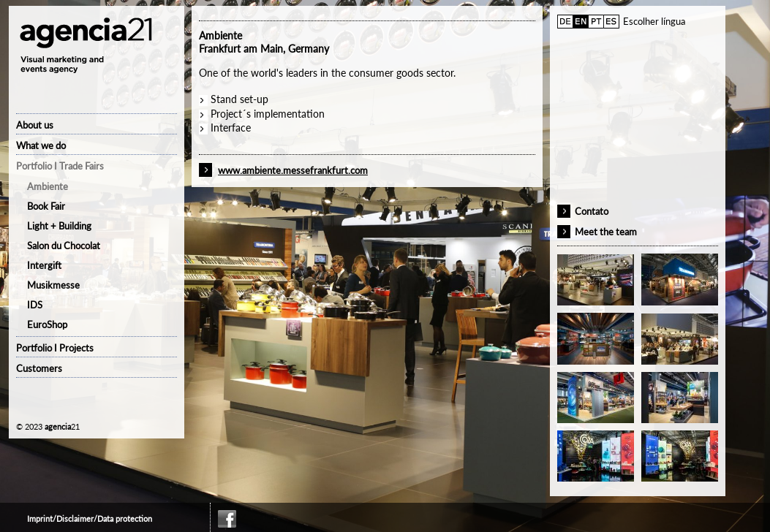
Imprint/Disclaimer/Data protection (90, 518)
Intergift (44, 265)
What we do (41, 145)
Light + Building (59, 226)
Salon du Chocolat (64, 246)
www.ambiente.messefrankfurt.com (293, 170)
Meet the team (606, 232)
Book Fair (46, 206)
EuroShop (47, 324)
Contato (592, 211)
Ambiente (48, 186)
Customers (39, 368)
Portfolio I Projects (55, 348)
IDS (35, 305)
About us (35, 125)
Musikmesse (53, 285)
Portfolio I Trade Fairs (60, 166)
